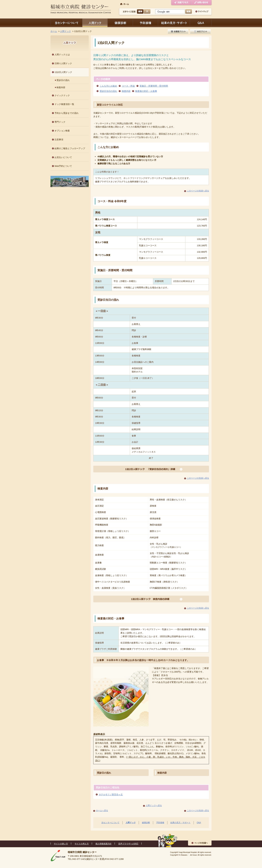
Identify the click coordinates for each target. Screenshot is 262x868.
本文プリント (200, 31)
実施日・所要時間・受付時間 (154, 86)
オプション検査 (62, 131)
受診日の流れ (104, 773)
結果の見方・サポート (174, 23)
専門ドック (60, 122)
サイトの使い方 (61, 844)
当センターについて (66, 23)
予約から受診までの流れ (67, 113)
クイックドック (62, 95)
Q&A (199, 823)
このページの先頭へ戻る (198, 191)
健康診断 (120, 23)
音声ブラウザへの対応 (128, 844)
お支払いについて (63, 157)
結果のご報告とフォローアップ (70, 148)
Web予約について (63, 166)
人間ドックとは (62, 55)
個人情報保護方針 (103, 844)
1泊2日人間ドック (63, 72)
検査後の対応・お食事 (146, 91)
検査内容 (126, 91)
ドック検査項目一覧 (64, 104)
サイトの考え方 (82, 844)
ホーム (54, 31)
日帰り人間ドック (63, 63)
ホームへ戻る (102, 811)
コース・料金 (128, 86)
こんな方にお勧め (108, 86)
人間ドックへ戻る (154, 805)
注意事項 (59, 140)
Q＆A (201, 23)
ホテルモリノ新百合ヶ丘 (111, 794)
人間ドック (95, 23)
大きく (147, 11)
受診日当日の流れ (108, 91)
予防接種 (145, 23)
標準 (140, 11)
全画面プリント (178, 31)
